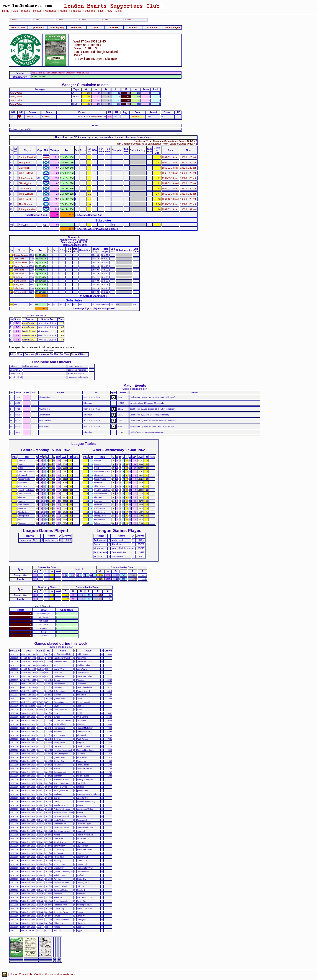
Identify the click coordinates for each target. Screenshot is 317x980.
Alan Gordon (25, 204)
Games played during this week (61, 643)
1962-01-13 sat (170, 157)
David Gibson (20, 281)
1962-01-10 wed (170, 183)
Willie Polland (26, 173)
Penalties (77, 28)
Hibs (101, 11)
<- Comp (59, 20)
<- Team (13, 20)
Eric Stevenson (21, 277)
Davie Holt (24, 168)
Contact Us (26, 974)
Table (95, 28)
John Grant (19, 259)
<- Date (36, 20)
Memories (51, 11)
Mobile (64, 11)
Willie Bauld (25, 199)
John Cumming (26, 178)
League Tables (83, 444)
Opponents (38, 28)
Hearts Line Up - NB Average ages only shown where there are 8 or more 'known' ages (103, 137)
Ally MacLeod (20, 292)
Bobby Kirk (24, 163)
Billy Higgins (25, 183)
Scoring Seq (57, 28)
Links (118, 11)
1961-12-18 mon (170, 199)
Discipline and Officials (52, 362)
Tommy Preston (21, 266)
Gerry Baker (20, 285)
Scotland (90, 11)
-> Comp (82, 20)
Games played (172, 28)
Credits (38, 974)
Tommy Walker (16, 93)
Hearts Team (18, 28)
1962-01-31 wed (189, 209)
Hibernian (46, 117)
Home (6, 11)
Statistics (76, 11)
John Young (19, 270)
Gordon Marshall (27, 157)
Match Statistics (44, 606)
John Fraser (20, 288)
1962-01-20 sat (188, 157)
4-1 (110, 117)
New (109, 11)
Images (26, 11)
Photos (37, 11)
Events (133, 28)
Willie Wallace (26, 194)
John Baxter (20, 273)
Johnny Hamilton (27, 209)
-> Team (128, 20)
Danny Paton (25, 189)
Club (15, 11)
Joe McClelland (21, 262)
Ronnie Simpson (21, 255)
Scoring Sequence (37, 316)
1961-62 (29, 117)
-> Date (105, 20)
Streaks (114, 28)
